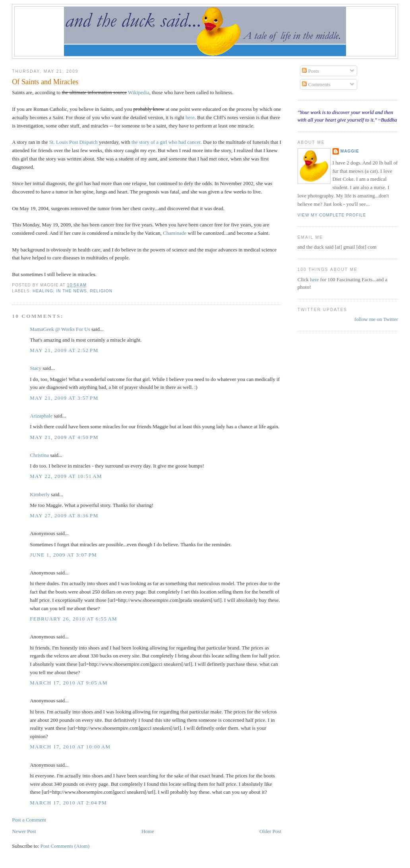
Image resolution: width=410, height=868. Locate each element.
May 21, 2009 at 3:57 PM (64, 398)
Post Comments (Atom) (65, 846)
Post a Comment (29, 820)
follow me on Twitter (376, 319)
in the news (71, 291)
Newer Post (24, 831)
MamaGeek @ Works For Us (60, 329)
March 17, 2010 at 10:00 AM (70, 747)
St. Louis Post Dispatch (73, 142)
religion (101, 291)
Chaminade (175, 233)
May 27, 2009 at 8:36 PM (64, 515)
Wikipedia (139, 92)
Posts (310, 71)
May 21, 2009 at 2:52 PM (64, 350)
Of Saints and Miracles (45, 82)
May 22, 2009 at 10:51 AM (66, 476)
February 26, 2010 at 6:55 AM (73, 619)
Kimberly (40, 494)
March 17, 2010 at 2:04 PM (68, 803)
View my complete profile (332, 215)
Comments (316, 84)
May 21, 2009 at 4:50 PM (64, 437)
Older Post (270, 831)
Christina (39, 455)
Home (148, 831)
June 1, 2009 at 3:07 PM (63, 555)
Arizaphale (41, 416)
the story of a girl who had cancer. (167, 142)
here (190, 117)
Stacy (36, 368)
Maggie (350, 151)
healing (43, 291)
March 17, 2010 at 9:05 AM (69, 683)
